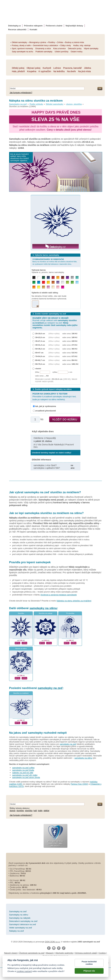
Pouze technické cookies (89, 963)
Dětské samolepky (55, 104)
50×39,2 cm (40, 349)
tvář (35, 811)
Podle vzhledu (36, 104)
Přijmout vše (89, 971)
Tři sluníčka (70, 613)
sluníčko (20, 811)
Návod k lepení (11, 953)
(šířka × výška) (54, 333)
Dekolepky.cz (14, 26)
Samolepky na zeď (18, 104)
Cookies (102, 953)
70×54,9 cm (40, 356)
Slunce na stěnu (21, 649)
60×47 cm (39, 353)
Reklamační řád (50, 956)
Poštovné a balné (54, 26)
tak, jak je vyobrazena (46, 406)
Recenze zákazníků (17, 30)
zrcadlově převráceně (46, 411)
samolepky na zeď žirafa (23, 770)
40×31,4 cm (40, 345)
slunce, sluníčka (74, 104)
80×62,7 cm (40, 360)
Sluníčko (21, 613)
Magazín (50, 953)
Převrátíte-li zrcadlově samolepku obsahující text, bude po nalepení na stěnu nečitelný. (54, 397)
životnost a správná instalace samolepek (59, 595)
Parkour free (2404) (79, 784)
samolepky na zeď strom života (26, 777)
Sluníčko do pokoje (46, 613)
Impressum (63, 956)
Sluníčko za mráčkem (21, 693)
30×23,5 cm (40, 337)
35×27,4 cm (40, 341)
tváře (40, 811)
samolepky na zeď (50, 688)
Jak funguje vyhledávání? (21, 93)
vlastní (38, 368)
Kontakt (33, 30)
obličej (46, 811)
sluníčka (29, 811)
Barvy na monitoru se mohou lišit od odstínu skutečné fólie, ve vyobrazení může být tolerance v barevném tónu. (55, 262)
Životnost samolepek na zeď (32, 953)
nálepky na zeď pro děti (23, 773)
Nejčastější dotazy (74, 26)
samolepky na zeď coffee (23, 768)
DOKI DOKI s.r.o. (52, 942)
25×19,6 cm (40, 333)
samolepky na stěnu (43, 608)
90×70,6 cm (40, 364)
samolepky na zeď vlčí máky (25, 775)
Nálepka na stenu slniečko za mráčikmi (74, 601)
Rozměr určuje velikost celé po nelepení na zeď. (55, 323)
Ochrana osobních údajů (86, 953)
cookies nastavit (24, 972)
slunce (13, 811)
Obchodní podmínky (64, 953)
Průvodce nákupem (33, 26)
